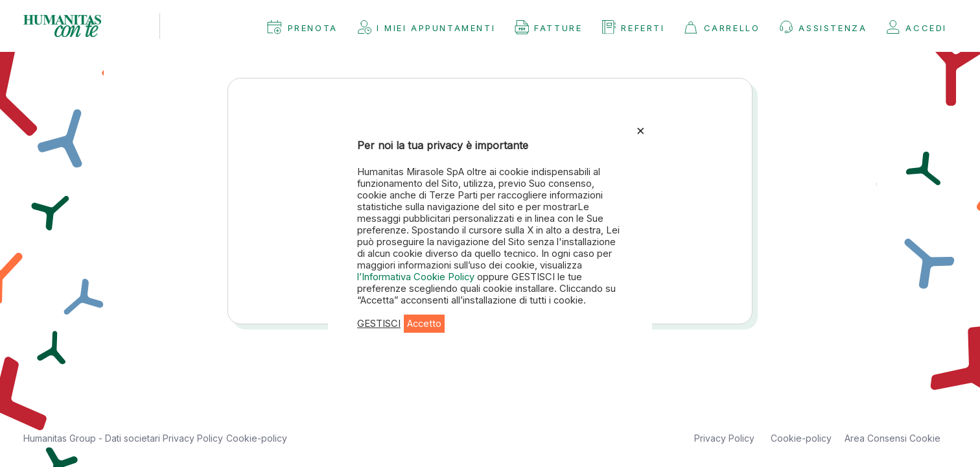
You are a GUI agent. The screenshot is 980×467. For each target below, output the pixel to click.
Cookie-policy (257, 438)
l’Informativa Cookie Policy (417, 277)
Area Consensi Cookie (892, 438)
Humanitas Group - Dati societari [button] (93, 438)
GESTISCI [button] (379, 324)
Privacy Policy (193, 438)
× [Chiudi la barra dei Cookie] (641, 130)
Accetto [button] (424, 324)
